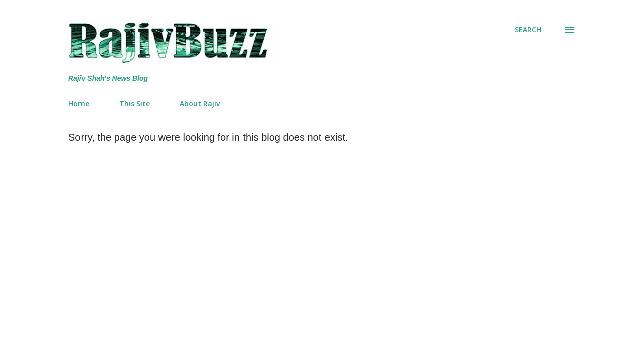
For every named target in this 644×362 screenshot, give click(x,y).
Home (79, 103)
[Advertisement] (356, 219)
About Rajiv (200, 103)
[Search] (528, 30)
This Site (135, 103)
